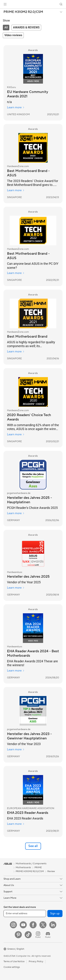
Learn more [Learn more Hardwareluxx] (16, 588)
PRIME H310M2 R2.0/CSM (23, 12)
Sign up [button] (55, 914)
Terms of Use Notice (14, 961)
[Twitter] (43, 925)
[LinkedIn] (53, 925)
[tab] (6, 28)
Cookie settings (12, 967)
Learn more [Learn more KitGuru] (16, 107)
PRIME (38, 867)
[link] (33, 4)
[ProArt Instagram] (38, 935)
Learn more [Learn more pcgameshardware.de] (16, 513)
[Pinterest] (18, 935)
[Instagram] (13, 925)
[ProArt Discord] (48, 935)
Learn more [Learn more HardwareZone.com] (16, 190)
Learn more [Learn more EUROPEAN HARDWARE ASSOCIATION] (16, 824)
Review (51, 871)
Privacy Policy (36, 961)
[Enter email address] (25, 914)
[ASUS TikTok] (28, 935)
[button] (5, 4)
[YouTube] (23, 925)
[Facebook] (33, 925)
